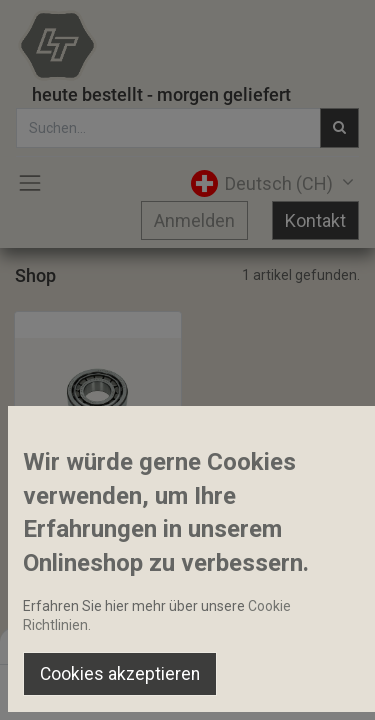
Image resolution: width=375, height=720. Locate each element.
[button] (77, 447)
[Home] (66, 686)
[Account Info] (309, 686)
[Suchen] (126, 686)
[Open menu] (188, 691)
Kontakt (315, 220)
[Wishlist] (248, 686)
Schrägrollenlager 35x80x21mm (98, 490)
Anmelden (194, 220)
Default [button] (286, 645)
